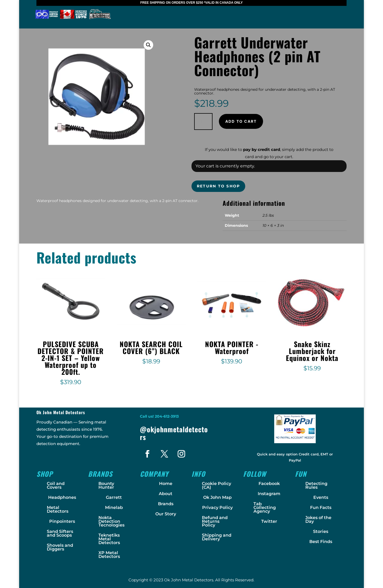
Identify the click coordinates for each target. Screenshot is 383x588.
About (166, 494)
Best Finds (321, 542)
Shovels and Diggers (60, 547)
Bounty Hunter (106, 485)
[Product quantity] (203, 122)
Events (321, 497)
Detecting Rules (316, 485)
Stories (321, 531)
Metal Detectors (58, 509)
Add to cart (241, 121)
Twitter (269, 521)
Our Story (166, 514)
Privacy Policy (217, 507)
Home (166, 484)
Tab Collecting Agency (265, 507)
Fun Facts (321, 507)
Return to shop (218, 186)
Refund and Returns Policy (215, 521)
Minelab (114, 507)
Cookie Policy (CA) (217, 485)
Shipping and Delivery (217, 537)
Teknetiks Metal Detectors (109, 539)
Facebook (269, 484)
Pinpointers (62, 521)
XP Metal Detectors (109, 555)
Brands (166, 504)
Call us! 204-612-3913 (159, 416)
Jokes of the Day (318, 519)
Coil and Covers (56, 485)
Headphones (62, 497)
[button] (148, 45)
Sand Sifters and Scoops (60, 533)
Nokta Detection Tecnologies (111, 521)
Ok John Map (217, 497)
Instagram (269, 494)
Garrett (114, 497)
